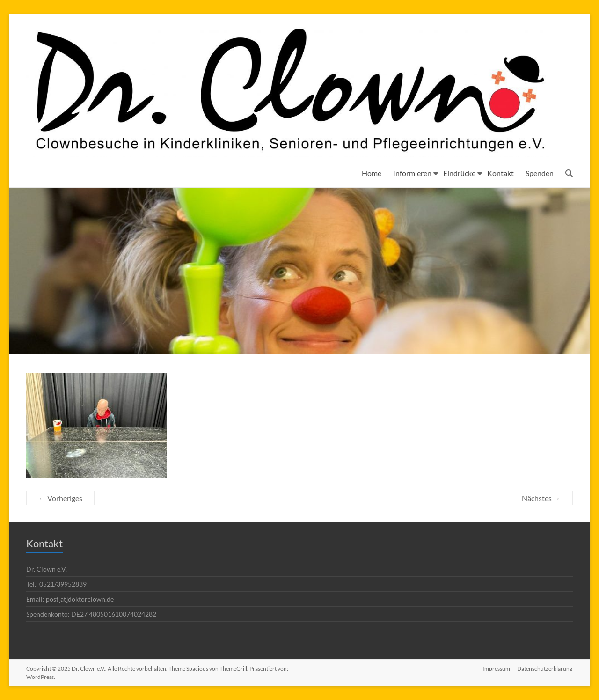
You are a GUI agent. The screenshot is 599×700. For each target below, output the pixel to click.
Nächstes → (541, 498)
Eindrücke (459, 173)
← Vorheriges (60, 498)
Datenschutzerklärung (545, 668)
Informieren (412, 173)
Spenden (540, 173)
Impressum (496, 668)
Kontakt (500, 173)
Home (372, 173)
